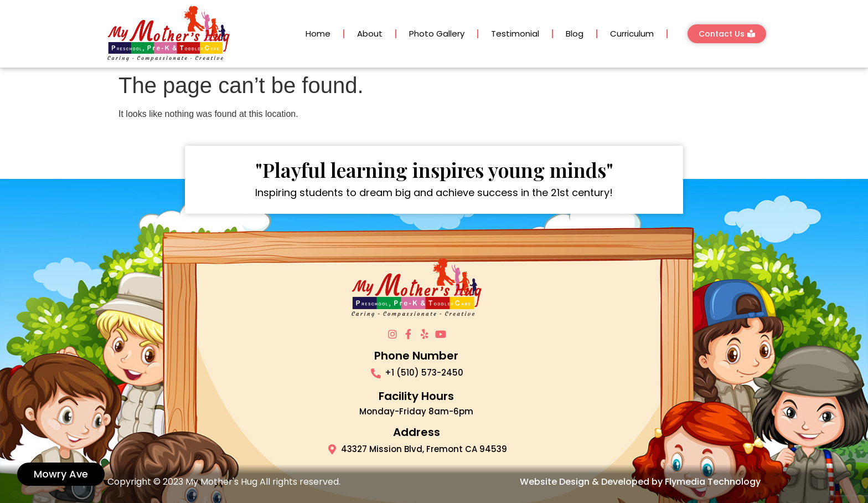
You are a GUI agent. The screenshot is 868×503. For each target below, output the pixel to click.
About (370, 34)
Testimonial (515, 34)
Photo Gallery (437, 34)
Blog (575, 34)
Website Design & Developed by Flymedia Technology (640, 482)
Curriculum (632, 34)
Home (318, 34)
